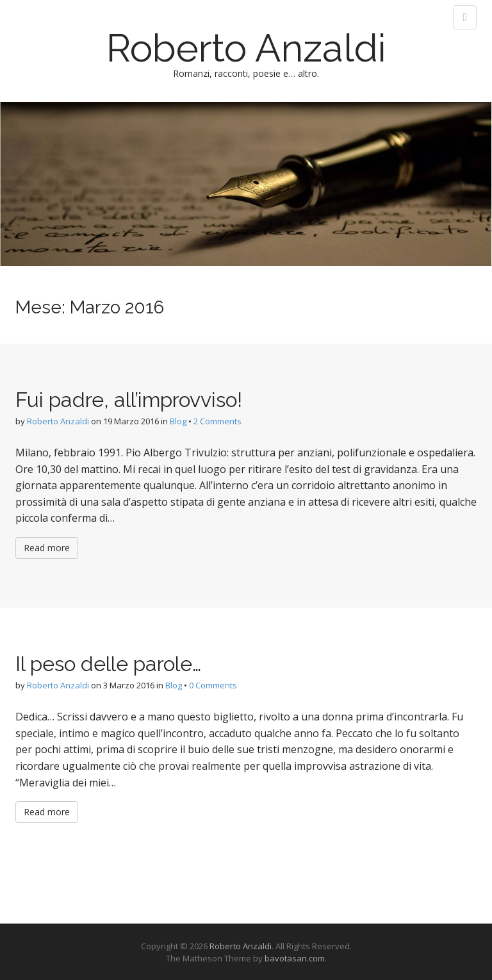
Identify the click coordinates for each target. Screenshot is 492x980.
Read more (47, 548)
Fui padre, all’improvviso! (129, 400)
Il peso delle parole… (108, 664)
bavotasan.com (295, 958)
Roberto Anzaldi (246, 48)
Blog (178, 421)
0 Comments (213, 685)
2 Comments (217, 421)
